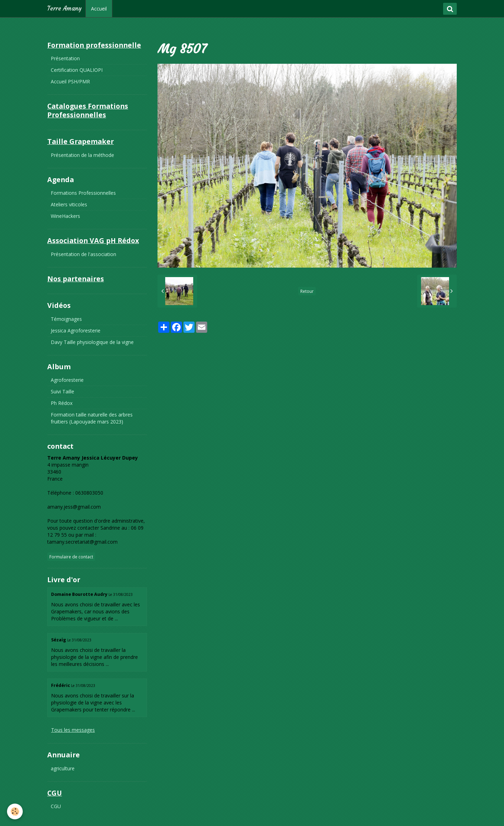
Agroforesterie (67, 380)
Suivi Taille (62, 391)
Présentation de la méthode (82, 155)
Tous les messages (73, 730)
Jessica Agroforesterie (76, 331)
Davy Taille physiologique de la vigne (92, 342)
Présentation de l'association (83, 254)
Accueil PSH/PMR (70, 81)
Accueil (99, 9)
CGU (56, 806)
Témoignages (66, 319)
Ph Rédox (62, 403)
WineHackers (65, 216)
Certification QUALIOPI (77, 70)
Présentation (65, 58)
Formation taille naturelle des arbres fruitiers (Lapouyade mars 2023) (92, 418)
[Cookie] (15, 811)
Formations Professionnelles (83, 193)
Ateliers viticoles (69, 204)
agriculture (63, 768)
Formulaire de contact (71, 557)
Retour (307, 291)
